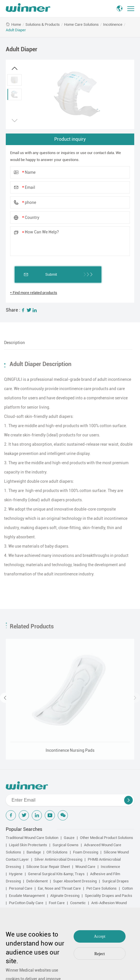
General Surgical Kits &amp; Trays (56, 874)
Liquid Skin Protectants (28, 845)
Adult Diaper (16, 30)
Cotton (127, 888)
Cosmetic (78, 903)
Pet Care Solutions (101, 888)
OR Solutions (57, 852)
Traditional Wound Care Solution (32, 838)
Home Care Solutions (81, 24)
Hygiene (16, 874)
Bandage (34, 852)
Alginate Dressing (65, 896)
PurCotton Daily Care (26, 903)
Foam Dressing (86, 852)
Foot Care (57, 903)
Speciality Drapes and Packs (109, 896)
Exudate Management (27, 896)
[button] (14, 68)
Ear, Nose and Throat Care (59, 888)
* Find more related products (34, 293)
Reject (100, 954)
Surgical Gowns (66, 845)
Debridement (37, 881)
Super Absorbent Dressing (75, 881)
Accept (100, 936)
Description (12, 343)
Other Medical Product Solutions (107, 838)
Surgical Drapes (115, 881)
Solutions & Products (43, 24)
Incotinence (113, 24)
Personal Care (21, 888)
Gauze (69, 838)
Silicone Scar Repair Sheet (48, 867)
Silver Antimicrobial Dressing (58, 859)
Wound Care (85, 867)
